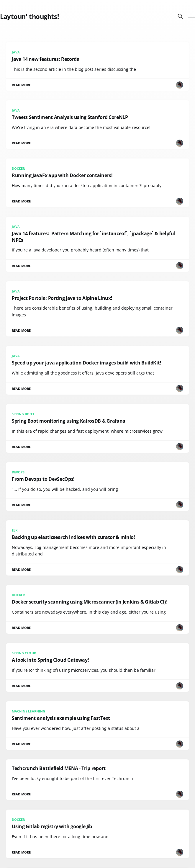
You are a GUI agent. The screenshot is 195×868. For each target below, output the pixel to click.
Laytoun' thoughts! (29, 16)
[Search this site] (180, 16)
